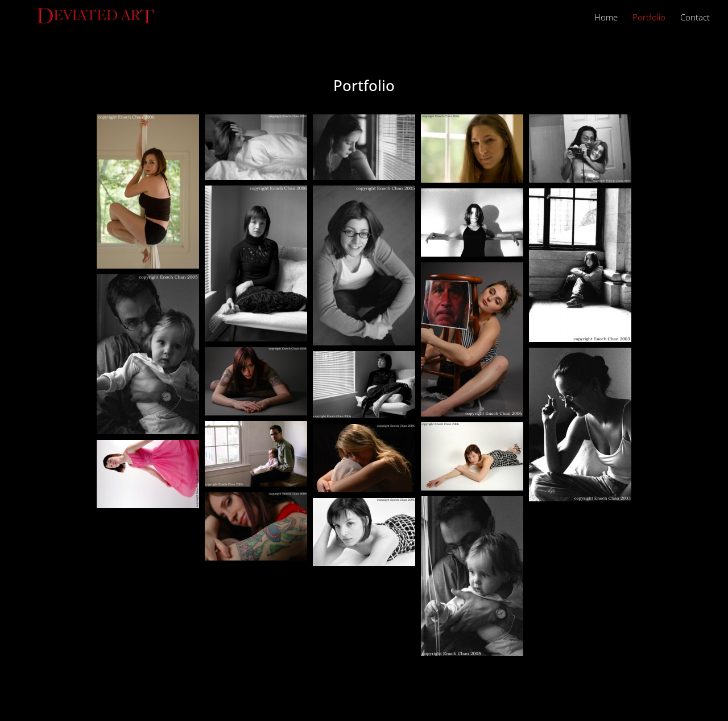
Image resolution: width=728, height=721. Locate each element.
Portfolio (649, 18)
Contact (695, 18)
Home (606, 18)
